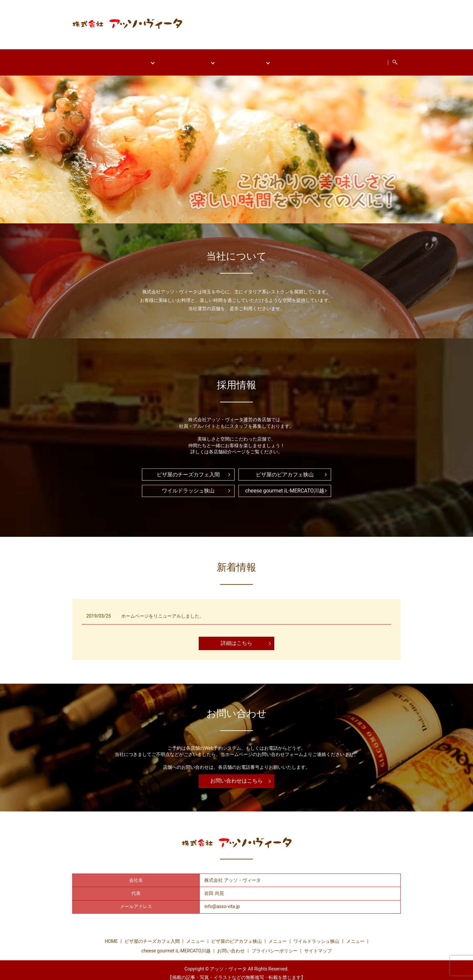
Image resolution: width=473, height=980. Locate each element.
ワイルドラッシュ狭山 (249, 59)
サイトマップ (318, 945)
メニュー (195, 935)
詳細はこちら (236, 637)
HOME (66, 59)
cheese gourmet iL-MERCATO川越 (324, 59)
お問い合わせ (386, 59)
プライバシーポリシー (275, 945)
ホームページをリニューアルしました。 (163, 610)
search (417, 59)
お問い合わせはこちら (236, 775)
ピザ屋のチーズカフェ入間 (114, 59)
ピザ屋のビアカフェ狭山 (184, 59)
